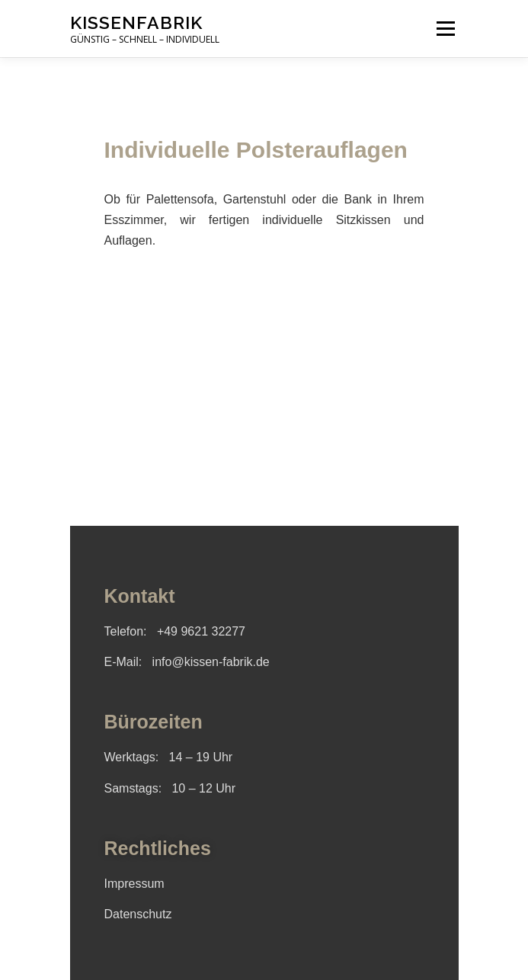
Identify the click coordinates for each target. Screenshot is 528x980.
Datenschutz (138, 914)
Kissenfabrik (136, 22)
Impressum (134, 884)
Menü (445, 29)
